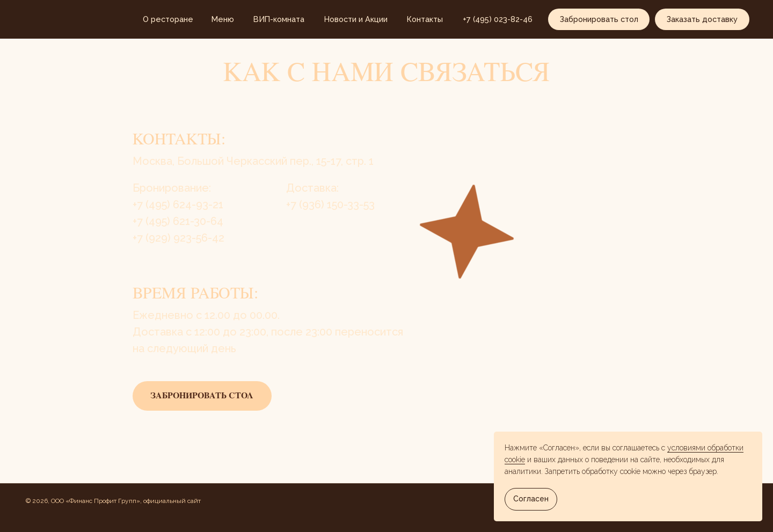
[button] (599, 20)
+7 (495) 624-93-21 (178, 205)
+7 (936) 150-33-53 (330, 205)
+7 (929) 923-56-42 (178, 238)
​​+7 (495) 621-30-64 (178, 221)
